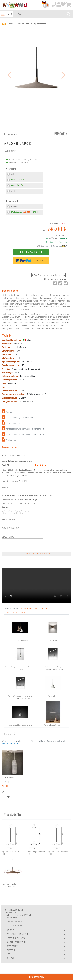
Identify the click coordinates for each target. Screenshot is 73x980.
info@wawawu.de (15, 925)
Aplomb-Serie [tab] (12, 609)
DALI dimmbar (20, 212)
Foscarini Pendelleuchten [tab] (34, 609)
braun (13, 180)
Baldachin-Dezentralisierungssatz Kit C (14, 780)
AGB (8, 954)
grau (13, 185)
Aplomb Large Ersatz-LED (11, 853)
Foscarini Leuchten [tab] (15, 613)
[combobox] (42, 14)
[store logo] (15, 5)
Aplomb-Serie (23, 24)
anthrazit (14, 174)
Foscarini (11, 134)
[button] (9, 75)
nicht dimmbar (17, 206)
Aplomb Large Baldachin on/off (35, 853)
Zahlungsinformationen (18, 934)
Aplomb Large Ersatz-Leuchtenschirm (11, 885)
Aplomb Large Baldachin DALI (58, 853)
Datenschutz (13, 946)
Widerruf (11, 950)
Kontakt (11, 930)
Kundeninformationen (17, 942)
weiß (13, 191)
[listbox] (25, 183)
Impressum (11, 958)
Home (10, 24)
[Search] (69, 14)
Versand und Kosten (16, 938)
